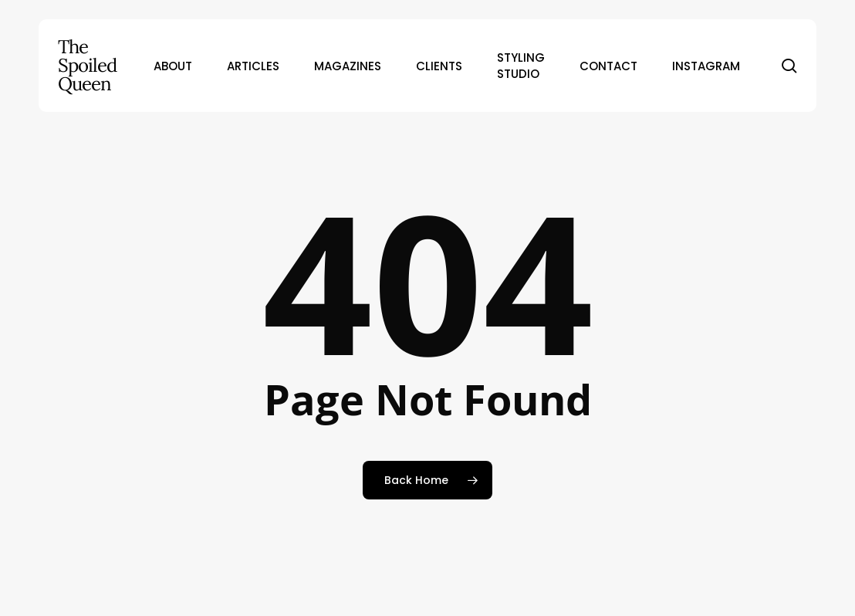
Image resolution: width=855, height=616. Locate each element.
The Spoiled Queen (87, 66)
